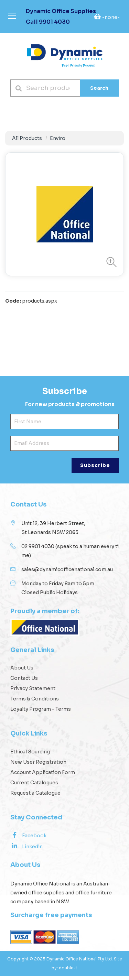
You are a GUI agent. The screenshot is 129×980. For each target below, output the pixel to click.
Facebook (28, 839)
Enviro (58, 138)
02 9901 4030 (38, 551)
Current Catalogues (34, 787)
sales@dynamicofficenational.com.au (67, 574)
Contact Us (24, 682)
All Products (27, 138)
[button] (110, 262)
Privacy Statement (33, 693)
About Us (22, 672)
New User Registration (38, 766)
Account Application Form (43, 776)
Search (99, 88)
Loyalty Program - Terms (41, 713)
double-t (68, 972)
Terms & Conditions (35, 703)
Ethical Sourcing (30, 756)
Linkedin (26, 850)
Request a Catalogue (35, 797)
